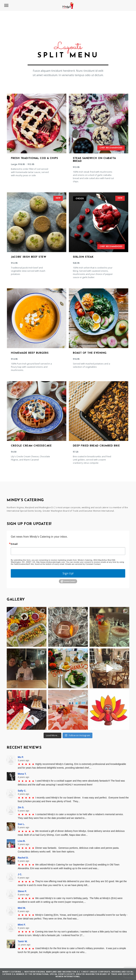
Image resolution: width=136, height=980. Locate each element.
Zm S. (21, 807)
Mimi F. (22, 925)
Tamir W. (22, 941)
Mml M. (22, 908)
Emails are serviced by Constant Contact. (83, 564)
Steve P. (22, 891)
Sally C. (22, 791)
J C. (20, 874)
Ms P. (21, 757)
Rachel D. (23, 858)
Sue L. (21, 824)
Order (80, 199)
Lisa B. (22, 841)
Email (14, 544)
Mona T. (22, 774)
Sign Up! (68, 573)
